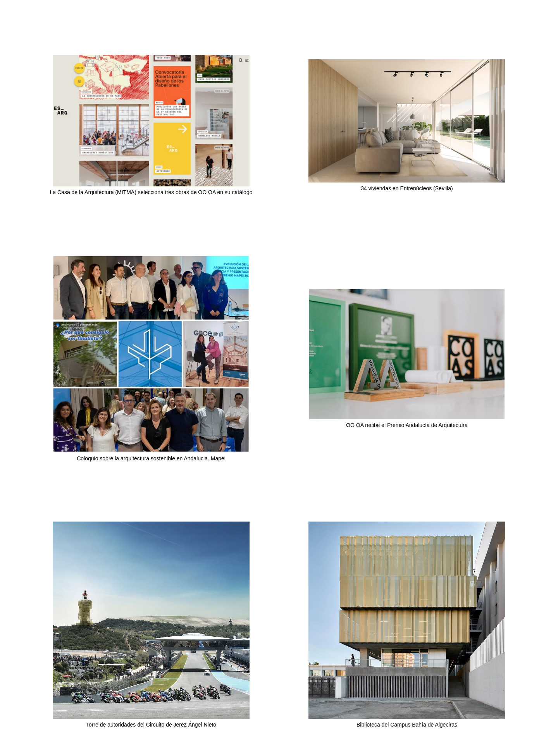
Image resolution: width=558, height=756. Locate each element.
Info (537, 29)
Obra (500, 29)
